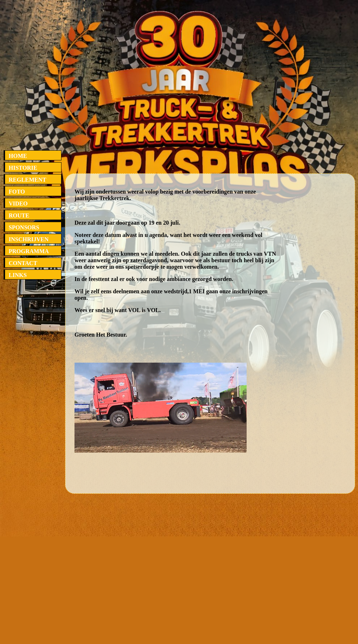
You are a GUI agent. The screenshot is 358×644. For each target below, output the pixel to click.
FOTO (17, 192)
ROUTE (19, 215)
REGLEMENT (27, 180)
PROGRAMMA (29, 251)
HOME (18, 156)
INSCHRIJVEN (29, 239)
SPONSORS (24, 227)
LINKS (18, 275)
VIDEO (18, 204)
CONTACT (23, 263)
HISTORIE (23, 168)
